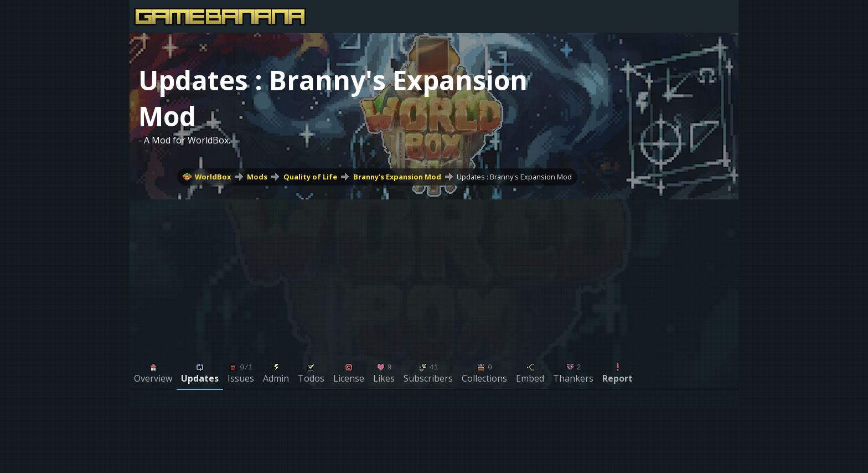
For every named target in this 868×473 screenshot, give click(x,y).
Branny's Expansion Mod (397, 177)
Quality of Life (310, 177)
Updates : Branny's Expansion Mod (514, 177)
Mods (257, 177)
